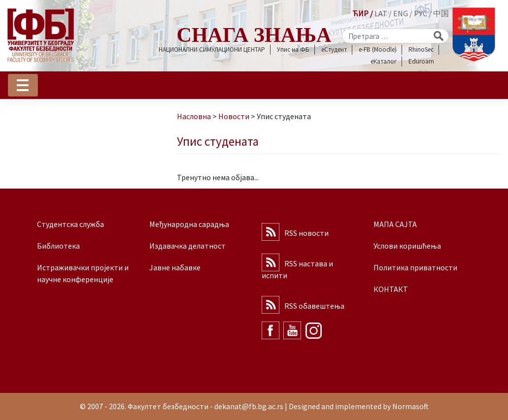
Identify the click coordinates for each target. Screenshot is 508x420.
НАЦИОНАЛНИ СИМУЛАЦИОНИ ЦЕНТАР (212, 49)
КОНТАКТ (391, 289)
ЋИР (360, 13)
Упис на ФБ (293, 49)
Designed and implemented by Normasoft (359, 406)
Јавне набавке (175, 267)
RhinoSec (421, 49)
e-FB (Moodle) (378, 49)
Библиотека (58, 246)
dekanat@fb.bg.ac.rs (249, 406)
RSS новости (306, 233)
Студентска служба (70, 224)
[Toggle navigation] (23, 85)
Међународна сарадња (189, 224)
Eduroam (421, 61)
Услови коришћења (407, 246)
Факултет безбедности (168, 406)
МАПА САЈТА (395, 224)
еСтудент (334, 49)
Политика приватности (415, 267)
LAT (381, 13)
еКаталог (384, 61)
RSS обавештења (314, 306)
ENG (401, 13)
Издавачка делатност (187, 246)
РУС (421, 13)
